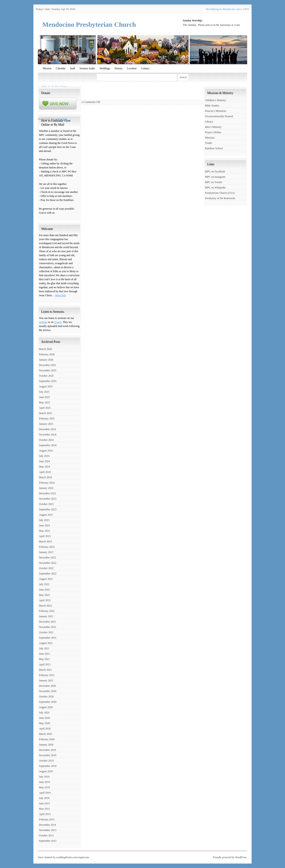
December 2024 (47, 429)
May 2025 (44, 402)
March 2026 (45, 349)
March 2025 (45, 413)
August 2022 (46, 579)
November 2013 (48, 830)
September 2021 (48, 638)
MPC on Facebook (215, 172)
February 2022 (47, 611)
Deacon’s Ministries (216, 111)
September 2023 (48, 509)
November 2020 (48, 691)
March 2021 (45, 670)
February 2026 (47, 354)
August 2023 (46, 515)
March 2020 (45, 734)
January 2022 (46, 616)
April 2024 (45, 472)
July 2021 (44, 648)
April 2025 (45, 408)
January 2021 (46, 680)
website (43, 322)
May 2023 (44, 531)
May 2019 (44, 787)
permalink (61, 119)
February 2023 (47, 547)
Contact (145, 68)
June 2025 (44, 397)
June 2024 (44, 461)
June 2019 (44, 782)
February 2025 (47, 419)
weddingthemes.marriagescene (73, 857)
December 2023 (47, 493)
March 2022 (45, 606)
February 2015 (47, 819)
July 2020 (44, 713)
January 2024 (46, 488)
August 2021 (46, 643)
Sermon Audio (87, 68)
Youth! (209, 143)
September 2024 (48, 445)
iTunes (58, 322)
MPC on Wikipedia (215, 188)
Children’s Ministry (216, 100)
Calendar (61, 68)
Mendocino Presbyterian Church (89, 24)
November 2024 (48, 435)
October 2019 (46, 761)
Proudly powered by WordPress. (230, 857)
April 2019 (45, 793)
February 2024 (47, 483)
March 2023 (45, 541)
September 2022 (48, 574)
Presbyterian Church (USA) (220, 193)
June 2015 (44, 803)
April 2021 (45, 664)
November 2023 (48, 499)
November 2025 (48, 370)
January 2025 (46, 424)
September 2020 (48, 702)
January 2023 (46, 552)
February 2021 (47, 675)
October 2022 (46, 568)
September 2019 (48, 766)
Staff (72, 68)
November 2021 (48, 627)
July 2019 (44, 777)
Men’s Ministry (213, 127)
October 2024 (46, 440)
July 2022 (44, 584)
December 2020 (47, 686)
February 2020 (47, 739)
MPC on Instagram (215, 177)
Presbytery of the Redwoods (220, 198)
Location (132, 68)
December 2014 (47, 825)
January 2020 (46, 745)
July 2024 (44, 456)
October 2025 (46, 376)
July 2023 (44, 520)
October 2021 (46, 632)
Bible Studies (212, 106)
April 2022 (45, 600)
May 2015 (44, 809)
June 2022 (44, 590)
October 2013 (46, 835)
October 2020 (46, 696)
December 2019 (47, 750)
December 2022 (47, 558)
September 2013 (48, 841)
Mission (47, 68)
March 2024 (45, 477)
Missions (210, 138)
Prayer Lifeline (213, 132)
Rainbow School (214, 148)
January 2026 (46, 360)
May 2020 (44, 723)
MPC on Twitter (214, 182)
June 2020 (44, 718)
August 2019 (46, 771)
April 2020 (45, 729)
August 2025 (46, 386)
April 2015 (45, 814)
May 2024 (44, 467)
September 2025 (48, 381)
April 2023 (45, 536)
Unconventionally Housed (219, 116)
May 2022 (44, 595)
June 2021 (44, 654)
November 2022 (48, 563)
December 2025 (47, 365)
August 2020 (46, 707)
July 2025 (44, 392)
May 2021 (44, 659)
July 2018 (44, 798)
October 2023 (46, 504)
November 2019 (48, 755)
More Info (61, 295)
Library (209, 122)
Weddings (105, 68)
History (118, 68)
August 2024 (46, 451)
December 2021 (47, 622)
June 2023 (44, 525)
